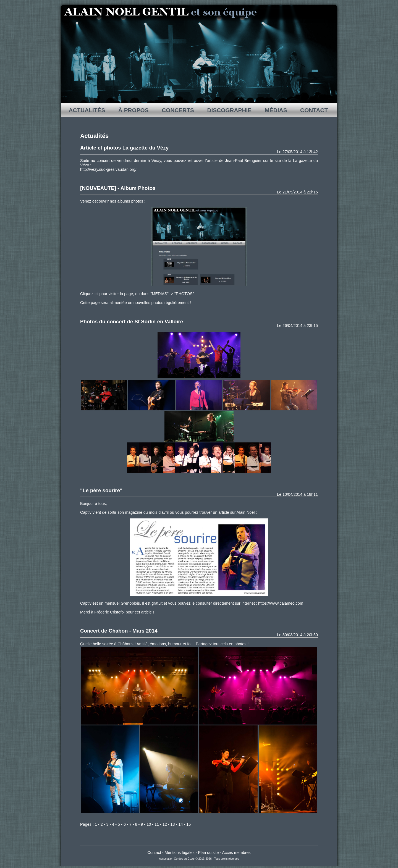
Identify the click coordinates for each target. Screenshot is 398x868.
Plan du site (208, 853)
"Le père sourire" (101, 490)
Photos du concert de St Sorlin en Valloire (132, 322)
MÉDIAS (276, 110)
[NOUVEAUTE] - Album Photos (118, 188)
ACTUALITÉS (87, 110)
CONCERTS (178, 110)
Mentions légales (180, 853)
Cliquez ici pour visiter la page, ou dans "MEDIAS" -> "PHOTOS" (137, 294)
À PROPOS (133, 110)
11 (157, 824)
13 (173, 824)
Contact (154, 853)
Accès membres (236, 853)
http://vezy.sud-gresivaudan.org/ (108, 169)
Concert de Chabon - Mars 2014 (119, 631)
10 (149, 824)
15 (188, 824)
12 (165, 824)
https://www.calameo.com (281, 603)
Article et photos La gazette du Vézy (124, 148)
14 (180, 824)
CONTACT (314, 110)
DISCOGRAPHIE (229, 110)
